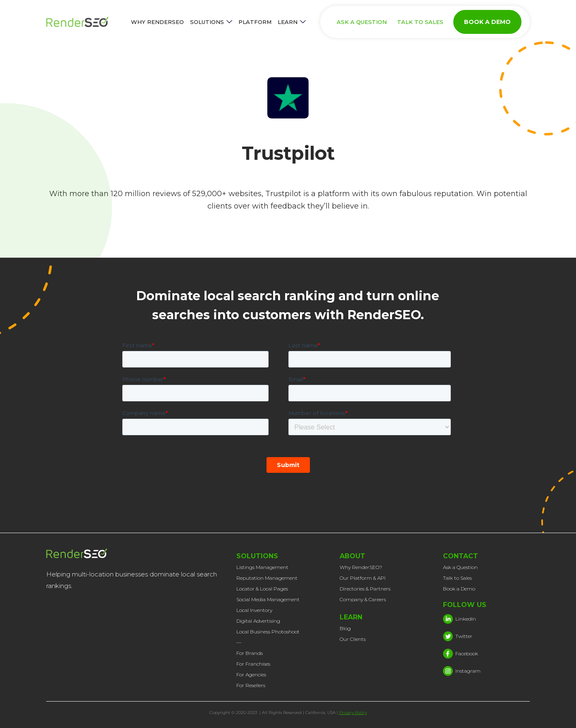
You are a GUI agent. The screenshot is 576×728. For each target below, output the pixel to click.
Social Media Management (268, 599)
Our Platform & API (363, 578)
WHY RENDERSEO (157, 22)
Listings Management (262, 567)
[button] (211, 22)
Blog (345, 628)
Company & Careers (363, 599)
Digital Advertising (258, 621)
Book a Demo (459, 589)
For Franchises (253, 664)
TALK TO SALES (420, 22)
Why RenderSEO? (361, 567)
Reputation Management (267, 578)
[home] (86, 22)
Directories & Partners (365, 589)
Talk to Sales (457, 578)
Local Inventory (254, 610)
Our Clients (353, 639)
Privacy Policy (353, 713)
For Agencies (251, 675)
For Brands (250, 653)
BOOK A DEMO (487, 22)
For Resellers (251, 685)
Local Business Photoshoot (268, 632)
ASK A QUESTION (362, 22)
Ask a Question (460, 567)
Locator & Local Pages (262, 589)
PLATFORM (255, 22)
